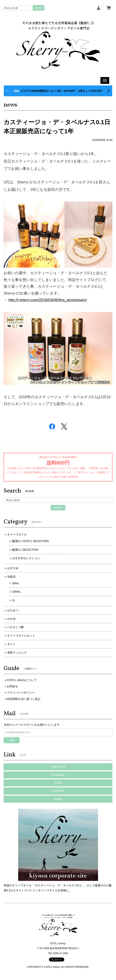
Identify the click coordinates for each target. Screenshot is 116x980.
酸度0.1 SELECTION (25, 550)
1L (14, 600)
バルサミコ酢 (16, 627)
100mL (16, 592)
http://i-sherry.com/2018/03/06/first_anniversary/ (48, 300)
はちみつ (13, 610)
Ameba (58, 799)
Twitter (58, 783)
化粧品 (11, 577)
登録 (12, 740)
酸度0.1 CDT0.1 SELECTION (30, 541)
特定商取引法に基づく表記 (24, 699)
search (39, 8)
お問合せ (12, 686)
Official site (58, 767)
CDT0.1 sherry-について (22, 680)
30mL (16, 583)
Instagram (58, 775)
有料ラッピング (17, 653)
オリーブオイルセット (21, 636)
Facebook (58, 791)
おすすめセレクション (26, 558)
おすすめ (13, 568)
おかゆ (11, 619)
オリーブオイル (17, 534)
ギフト (11, 644)
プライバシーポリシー (21, 693)
